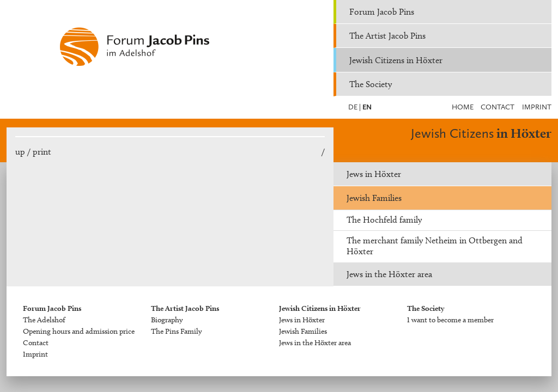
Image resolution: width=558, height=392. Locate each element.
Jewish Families (374, 198)
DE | (354, 107)
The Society (371, 84)
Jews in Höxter (374, 174)
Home (463, 107)
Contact (498, 107)
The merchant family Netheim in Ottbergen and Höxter (435, 246)
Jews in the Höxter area (389, 274)
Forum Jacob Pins (382, 12)
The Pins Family (176, 331)
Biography (167, 320)
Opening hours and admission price (79, 331)
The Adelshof (44, 320)
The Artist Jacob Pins (387, 36)
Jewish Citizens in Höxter (396, 60)
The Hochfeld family (384, 220)
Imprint (537, 107)
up (20, 152)
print (42, 152)
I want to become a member (450, 320)
